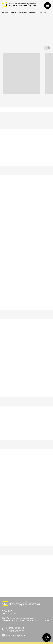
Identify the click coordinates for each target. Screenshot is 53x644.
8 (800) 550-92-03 (15, 628)
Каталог (13, 12)
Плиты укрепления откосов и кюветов (32, 12)
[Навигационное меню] (47, 6)
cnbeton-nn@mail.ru (16, 635)
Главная (5, 12)
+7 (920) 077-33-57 (15, 631)
